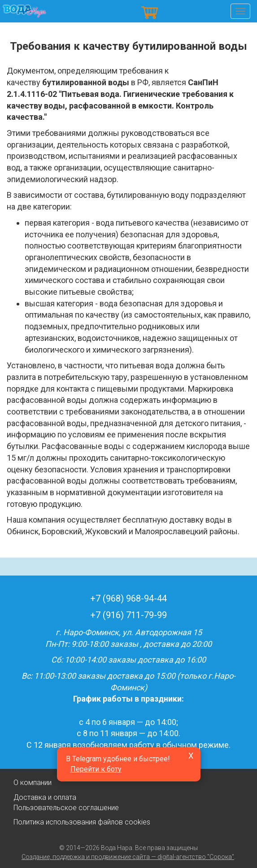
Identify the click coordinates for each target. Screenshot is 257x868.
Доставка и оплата (45, 797)
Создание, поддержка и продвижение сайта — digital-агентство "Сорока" (128, 857)
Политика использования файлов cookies (82, 822)
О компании (33, 783)
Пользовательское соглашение (66, 808)
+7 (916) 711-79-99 (128, 615)
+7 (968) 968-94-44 (128, 598)
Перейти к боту (96, 769)
